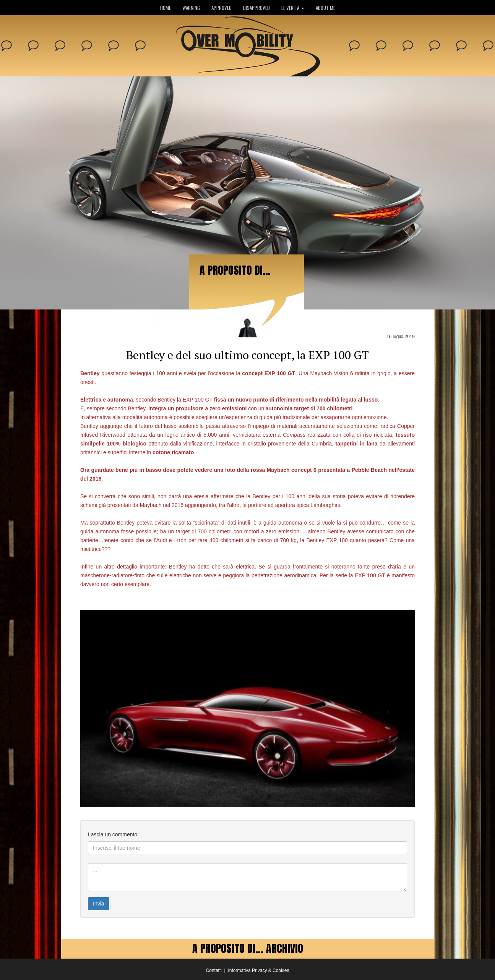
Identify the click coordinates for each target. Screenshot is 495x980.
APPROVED (222, 8)
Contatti (214, 970)
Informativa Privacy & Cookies (258, 970)
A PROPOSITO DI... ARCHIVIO (248, 948)
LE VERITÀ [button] (293, 8)
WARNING (191, 8)
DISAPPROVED (256, 8)
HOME (166, 8)
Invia (99, 904)
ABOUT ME (325, 8)
